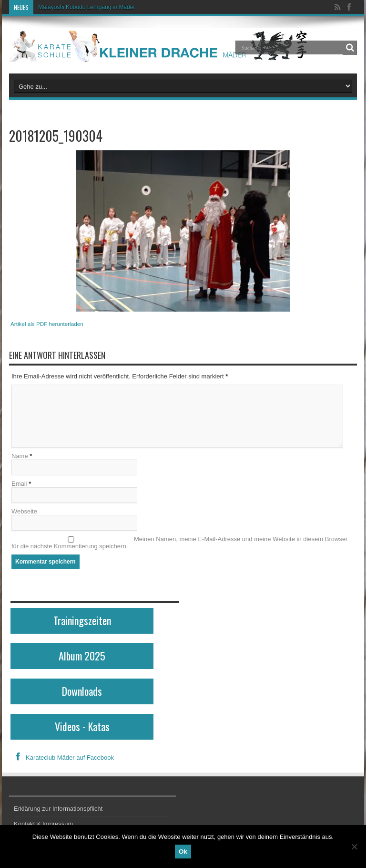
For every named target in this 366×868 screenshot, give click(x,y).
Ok (183, 852)
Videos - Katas (82, 726)
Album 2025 (82, 656)
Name (20, 456)
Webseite (24, 511)
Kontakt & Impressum (43, 824)
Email (19, 484)
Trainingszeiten (82, 620)
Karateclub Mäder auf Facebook (62, 758)
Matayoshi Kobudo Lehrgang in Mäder (86, 7)
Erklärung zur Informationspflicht (58, 809)
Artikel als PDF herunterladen (47, 324)
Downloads (82, 691)
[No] (354, 847)
